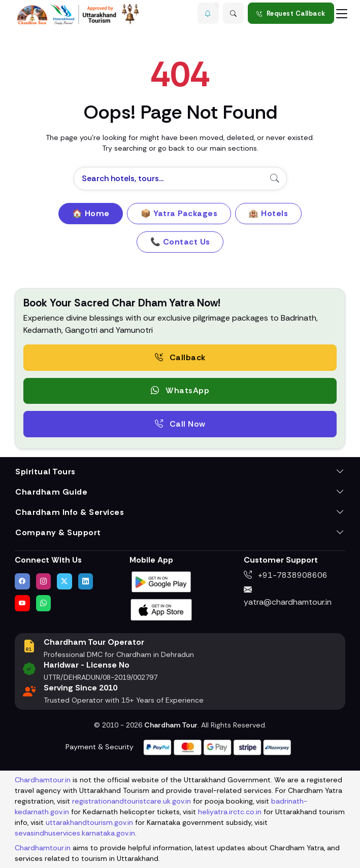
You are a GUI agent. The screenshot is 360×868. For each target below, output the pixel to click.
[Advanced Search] (234, 13)
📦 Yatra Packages (179, 213)
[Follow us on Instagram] (44, 581)
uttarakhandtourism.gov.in (89, 822)
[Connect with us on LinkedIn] (86, 581)
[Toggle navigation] (342, 13)
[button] (208, 13)
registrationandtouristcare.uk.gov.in (132, 801)
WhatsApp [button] (180, 390)
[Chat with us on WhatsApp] (44, 603)
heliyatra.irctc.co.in (230, 812)
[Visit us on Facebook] (22, 581)
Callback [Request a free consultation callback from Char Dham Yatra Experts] (180, 357)
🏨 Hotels (268, 213)
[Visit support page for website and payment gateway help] (217, 747)
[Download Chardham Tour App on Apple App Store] (161, 609)
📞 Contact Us (180, 242)
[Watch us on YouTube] (22, 603)
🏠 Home (91, 213)
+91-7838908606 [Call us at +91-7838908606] (286, 575)
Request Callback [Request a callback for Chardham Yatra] (291, 13)
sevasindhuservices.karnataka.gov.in (75, 833)
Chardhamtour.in (43, 780)
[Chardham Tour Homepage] (78, 14)
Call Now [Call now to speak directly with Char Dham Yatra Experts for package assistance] (180, 424)
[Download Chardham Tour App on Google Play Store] (161, 581)
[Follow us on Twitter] (64, 581)
